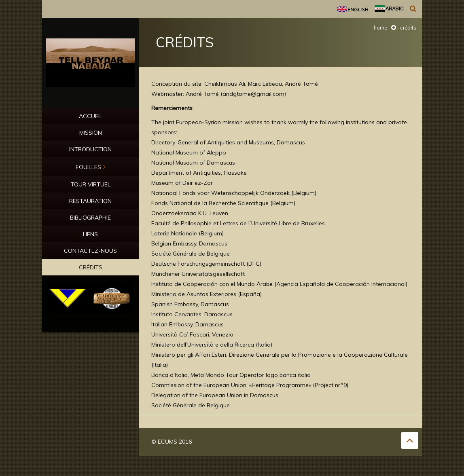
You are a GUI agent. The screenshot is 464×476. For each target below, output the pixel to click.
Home (380, 28)
